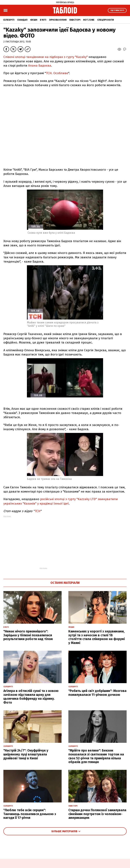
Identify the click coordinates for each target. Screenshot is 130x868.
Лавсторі (75, 20)
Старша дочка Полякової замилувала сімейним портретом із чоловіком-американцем (97, 814)
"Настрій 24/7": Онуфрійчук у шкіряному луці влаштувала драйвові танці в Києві (26, 754)
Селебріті (9, 20)
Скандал (22, 20)
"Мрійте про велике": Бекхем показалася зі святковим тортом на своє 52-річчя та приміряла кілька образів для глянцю (96, 756)
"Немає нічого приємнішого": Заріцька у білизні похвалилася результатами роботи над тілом (28, 635)
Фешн (34, 20)
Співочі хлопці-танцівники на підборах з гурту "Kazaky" (46, 57)
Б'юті (43, 20)
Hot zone (89, 20)
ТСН (37, 511)
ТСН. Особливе (57, 73)
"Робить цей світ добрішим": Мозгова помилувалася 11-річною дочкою (97, 693)
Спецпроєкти (105, 20)
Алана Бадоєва (40, 65)
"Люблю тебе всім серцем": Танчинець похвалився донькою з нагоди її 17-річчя (30, 814)
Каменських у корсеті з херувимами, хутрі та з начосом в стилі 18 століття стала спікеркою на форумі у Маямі (97, 637)
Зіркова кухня (58, 20)
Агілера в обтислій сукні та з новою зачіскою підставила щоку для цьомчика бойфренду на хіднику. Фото (31, 697)
